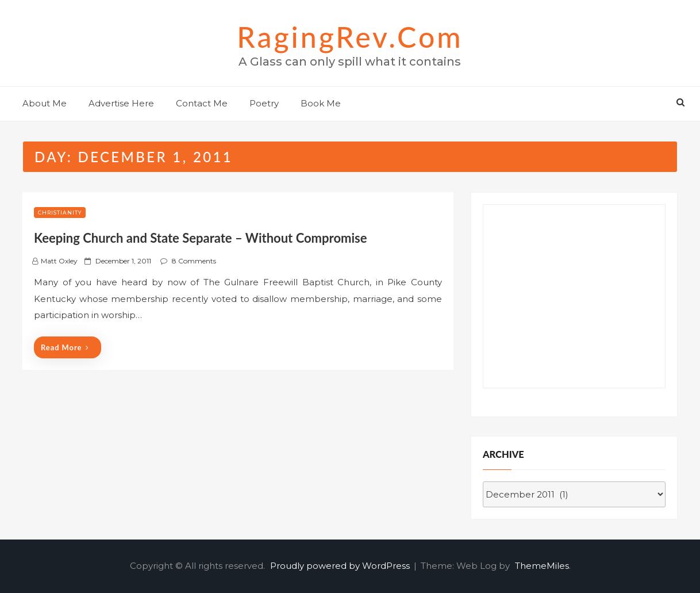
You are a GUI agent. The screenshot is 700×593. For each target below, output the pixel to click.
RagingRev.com (350, 37)
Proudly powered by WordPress (341, 566)
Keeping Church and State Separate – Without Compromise (200, 238)
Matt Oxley (59, 261)
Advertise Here (121, 103)
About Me (45, 103)
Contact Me (202, 103)
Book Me (321, 103)
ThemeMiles (542, 566)
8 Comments (194, 261)
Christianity (60, 213)
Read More (65, 347)
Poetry (264, 103)
